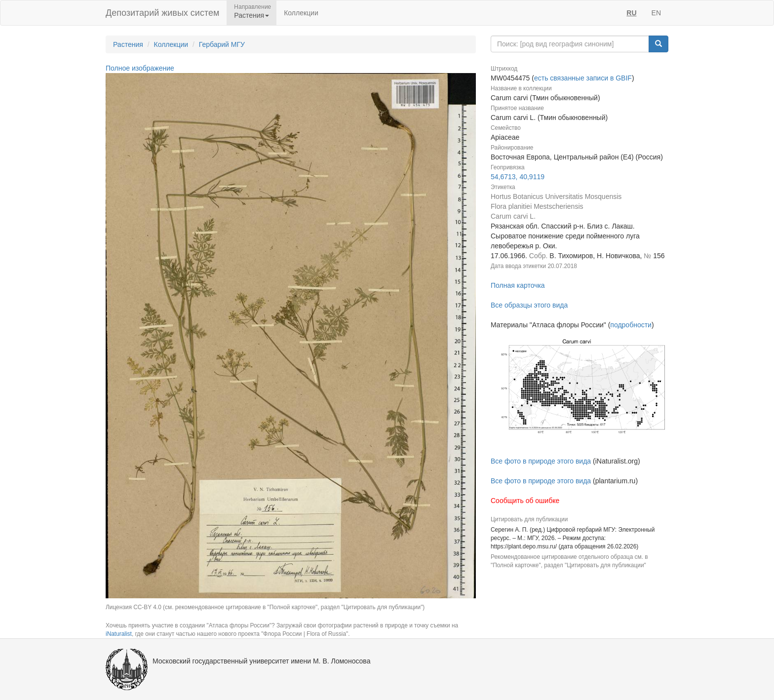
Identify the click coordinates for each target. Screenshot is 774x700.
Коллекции (301, 13)
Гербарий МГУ (222, 44)
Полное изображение (140, 68)
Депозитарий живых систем (162, 13)
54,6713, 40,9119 (518, 177)
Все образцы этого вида (529, 305)
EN (656, 13)
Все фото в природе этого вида (541, 461)
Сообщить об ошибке (525, 501)
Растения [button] (252, 15)
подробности (631, 325)
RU (631, 13)
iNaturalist (119, 634)
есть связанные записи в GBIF (583, 78)
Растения (128, 44)
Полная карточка (518, 285)
